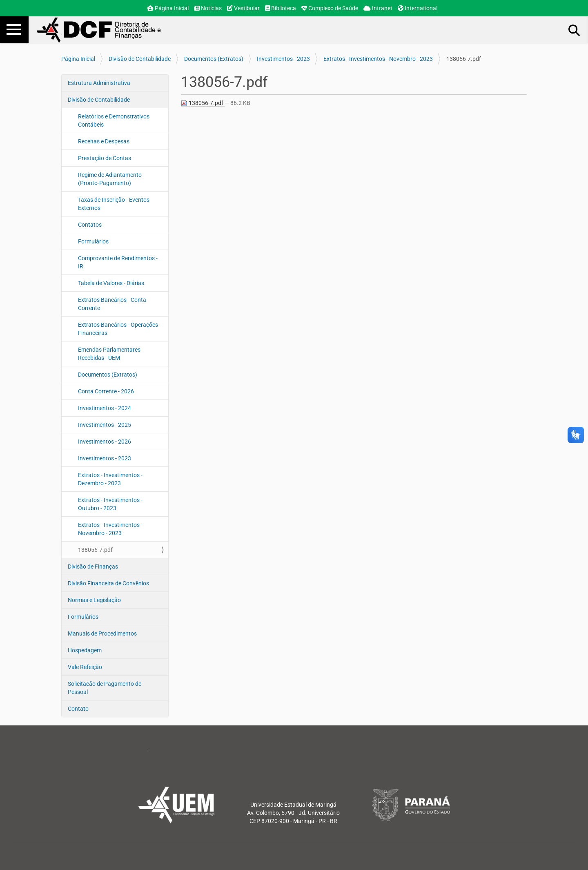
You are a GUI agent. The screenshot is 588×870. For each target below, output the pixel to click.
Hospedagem (85, 650)
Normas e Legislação (94, 600)
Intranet (378, 8)
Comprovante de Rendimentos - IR (118, 262)
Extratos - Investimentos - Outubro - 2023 (110, 504)
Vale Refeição (85, 667)
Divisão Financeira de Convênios (108, 583)
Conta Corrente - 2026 (106, 391)
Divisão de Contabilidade (140, 59)
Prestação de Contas (105, 158)
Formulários (93, 241)
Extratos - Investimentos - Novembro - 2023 (378, 59)
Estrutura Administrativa (99, 83)
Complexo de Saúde (330, 8)
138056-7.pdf (95, 550)
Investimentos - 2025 (105, 425)
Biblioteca (281, 8)
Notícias (208, 8)
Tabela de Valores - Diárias (111, 283)
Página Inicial (168, 8)
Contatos (90, 225)
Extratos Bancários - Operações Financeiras (118, 329)
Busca (575, 30)
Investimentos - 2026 (105, 442)
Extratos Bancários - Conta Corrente (112, 304)
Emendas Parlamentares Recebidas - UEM (109, 354)
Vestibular (243, 8)
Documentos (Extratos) (214, 59)
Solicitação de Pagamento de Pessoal (105, 688)
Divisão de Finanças (93, 567)
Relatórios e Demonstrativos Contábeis (114, 120)
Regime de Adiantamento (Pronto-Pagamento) (110, 179)
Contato (78, 709)
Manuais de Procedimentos (102, 634)
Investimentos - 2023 (283, 59)
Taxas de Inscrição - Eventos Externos (114, 204)
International (418, 8)
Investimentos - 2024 (105, 408)
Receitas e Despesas (104, 141)
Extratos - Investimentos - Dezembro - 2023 (110, 479)
